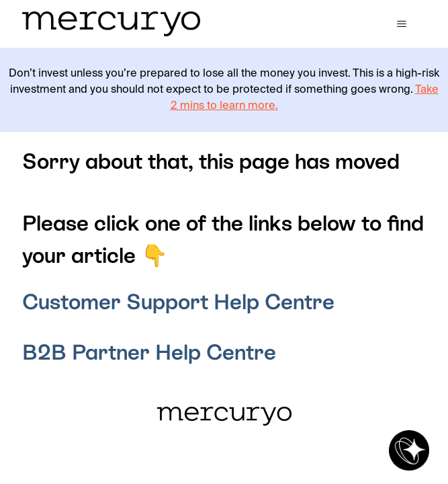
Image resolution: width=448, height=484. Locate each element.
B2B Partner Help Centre (149, 352)
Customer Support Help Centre (178, 302)
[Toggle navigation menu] (402, 24)
